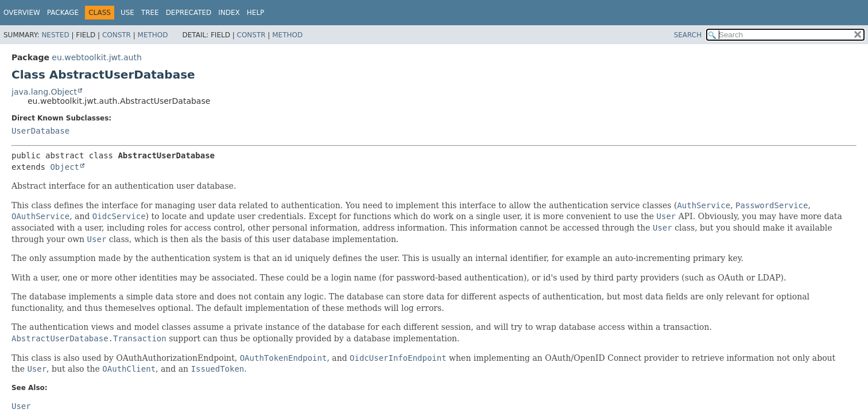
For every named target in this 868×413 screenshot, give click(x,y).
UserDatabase (40, 131)
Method (153, 35)
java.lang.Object (44, 92)
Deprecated (189, 13)
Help (256, 13)
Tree (150, 13)
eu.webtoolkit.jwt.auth (96, 57)
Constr (117, 35)
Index (229, 13)
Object (65, 167)
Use (127, 13)
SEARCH (688, 35)
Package (63, 13)
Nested (55, 35)
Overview (22, 13)
